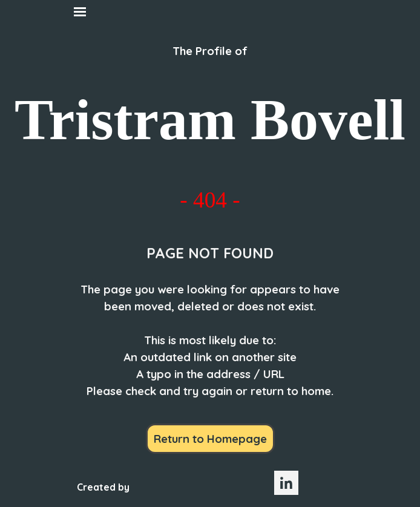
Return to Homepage (210, 439)
